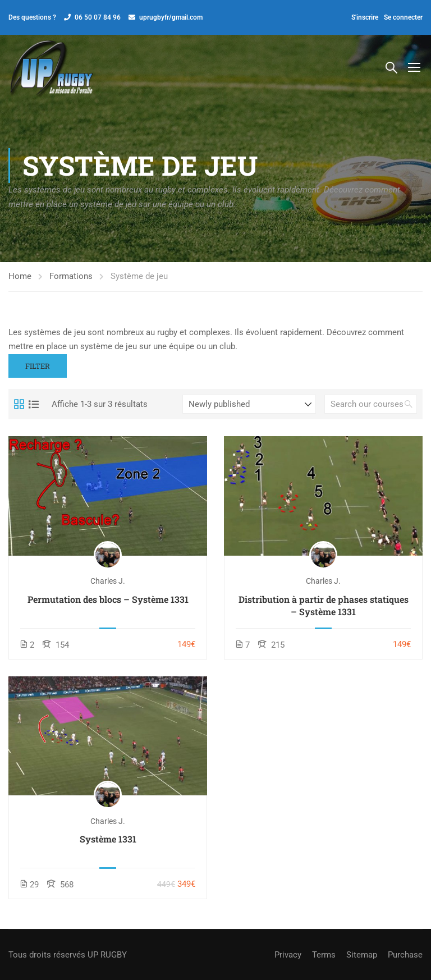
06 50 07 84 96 (98, 17)
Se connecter (403, 17)
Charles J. (108, 583)
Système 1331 (108, 841)
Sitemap (362, 955)
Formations (71, 278)
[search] (409, 406)
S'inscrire (365, 17)
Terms (324, 955)
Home (20, 278)
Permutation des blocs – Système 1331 (108, 601)
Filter (38, 368)
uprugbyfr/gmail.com (171, 17)
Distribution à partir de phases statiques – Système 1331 (324, 607)
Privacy (288, 955)
